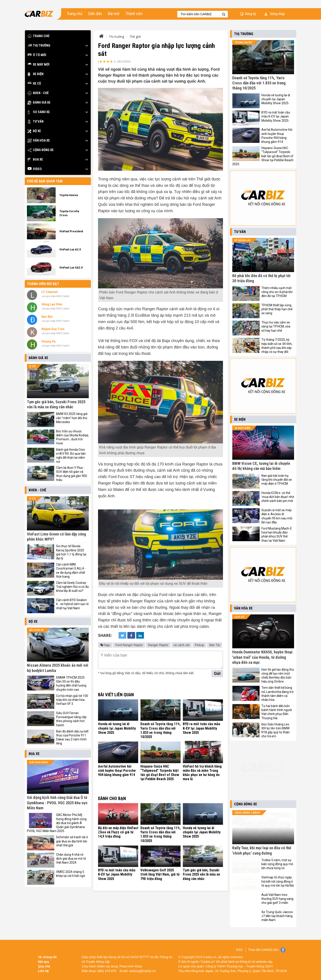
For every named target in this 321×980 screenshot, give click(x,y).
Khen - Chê (38, 93)
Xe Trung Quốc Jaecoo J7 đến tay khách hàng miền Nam (277, 916)
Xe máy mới (39, 65)
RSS (239, 950)
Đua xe (35, 160)
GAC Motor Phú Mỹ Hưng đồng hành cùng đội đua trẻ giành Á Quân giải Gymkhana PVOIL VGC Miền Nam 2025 (57, 823)
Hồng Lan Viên (52, 304)
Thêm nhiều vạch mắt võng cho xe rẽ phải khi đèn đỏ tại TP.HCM (277, 292)
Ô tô (32, 366)
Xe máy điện (242, 428)
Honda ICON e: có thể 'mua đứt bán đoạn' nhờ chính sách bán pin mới (278, 497)
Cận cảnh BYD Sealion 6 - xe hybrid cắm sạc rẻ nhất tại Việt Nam (72, 604)
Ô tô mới (37, 55)
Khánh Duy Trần (53, 329)
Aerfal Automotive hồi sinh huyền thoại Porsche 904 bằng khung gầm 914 (117, 771)
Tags (105, 645)
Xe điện (36, 74)
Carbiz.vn (210, 957)
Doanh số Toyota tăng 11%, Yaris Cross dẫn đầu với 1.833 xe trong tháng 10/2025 (160, 730)
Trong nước (243, 42)
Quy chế (44, 966)
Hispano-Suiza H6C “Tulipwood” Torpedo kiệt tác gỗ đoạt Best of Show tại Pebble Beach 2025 (160, 773)
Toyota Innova (69, 195)
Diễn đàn (95, 14)
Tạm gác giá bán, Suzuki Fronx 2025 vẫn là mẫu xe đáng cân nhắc (201, 874)
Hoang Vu (49, 341)
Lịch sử (240, 617)
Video (35, 169)
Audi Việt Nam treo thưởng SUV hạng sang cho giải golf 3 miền (277, 899)
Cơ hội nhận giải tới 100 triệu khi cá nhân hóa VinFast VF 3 (72, 700)
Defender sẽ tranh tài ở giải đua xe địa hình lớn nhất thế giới (72, 841)
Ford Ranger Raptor (129, 645)
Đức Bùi (47, 317)
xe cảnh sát (182, 645)
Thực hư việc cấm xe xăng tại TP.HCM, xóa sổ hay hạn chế (276, 326)
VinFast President (71, 231)
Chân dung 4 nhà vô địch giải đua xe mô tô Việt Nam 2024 (71, 859)
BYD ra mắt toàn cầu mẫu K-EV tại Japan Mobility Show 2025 (201, 728)
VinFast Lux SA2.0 (71, 268)
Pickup (199, 645)
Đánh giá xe (39, 103)
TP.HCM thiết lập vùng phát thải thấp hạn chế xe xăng (277, 309)
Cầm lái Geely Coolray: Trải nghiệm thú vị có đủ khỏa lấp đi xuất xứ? (72, 587)
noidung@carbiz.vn (142, 971)
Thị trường (39, 46)
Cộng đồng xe (41, 150)
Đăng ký (251, 14)
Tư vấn (36, 122)
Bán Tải (215, 645)
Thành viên (134, 14)
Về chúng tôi (47, 957)
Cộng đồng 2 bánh (247, 813)
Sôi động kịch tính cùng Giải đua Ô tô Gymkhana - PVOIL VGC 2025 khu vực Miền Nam (57, 803)
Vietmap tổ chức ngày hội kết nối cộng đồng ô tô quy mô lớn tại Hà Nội (278, 881)
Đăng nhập (275, 14)
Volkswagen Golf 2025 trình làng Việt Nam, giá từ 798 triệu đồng (160, 874)
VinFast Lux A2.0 (70, 249)
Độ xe (34, 131)
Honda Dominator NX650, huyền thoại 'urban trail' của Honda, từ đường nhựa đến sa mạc (262, 657)
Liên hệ (43, 971)
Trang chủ (75, 14)
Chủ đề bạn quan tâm (45, 181)
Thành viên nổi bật (43, 284)
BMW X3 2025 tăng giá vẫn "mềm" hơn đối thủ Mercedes (72, 418)
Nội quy (44, 962)
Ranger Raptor (158, 645)
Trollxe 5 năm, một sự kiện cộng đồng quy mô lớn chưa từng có (277, 864)
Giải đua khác (39, 762)
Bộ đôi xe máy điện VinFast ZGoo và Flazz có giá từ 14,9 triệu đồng (118, 832)
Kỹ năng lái (243, 240)
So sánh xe (39, 112)
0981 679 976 (107, 971)
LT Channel (50, 292)
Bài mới (114, 14)
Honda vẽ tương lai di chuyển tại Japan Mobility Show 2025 (117, 728)
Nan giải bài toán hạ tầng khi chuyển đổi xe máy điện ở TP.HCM (277, 480)
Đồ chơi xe (36, 630)
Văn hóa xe (39, 141)
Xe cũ (34, 84)
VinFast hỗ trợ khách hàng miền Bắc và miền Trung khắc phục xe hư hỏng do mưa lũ (202, 773)
